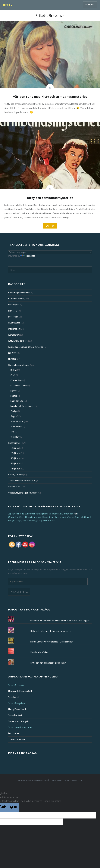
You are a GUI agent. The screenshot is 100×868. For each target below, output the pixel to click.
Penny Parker (17, 422)
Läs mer (50, 226)
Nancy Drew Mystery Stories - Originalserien (52, 642)
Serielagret (14, 697)
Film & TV (13, 311)
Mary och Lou (17, 401)
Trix (12, 432)
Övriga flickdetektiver (19, 365)
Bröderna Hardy (16, 299)
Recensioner (14, 443)
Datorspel (13, 305)
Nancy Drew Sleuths (18, 709)
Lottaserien (14, 733)
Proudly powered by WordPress (33, 780)
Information (14, 329)
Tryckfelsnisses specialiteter (22, 481)
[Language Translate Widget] (50, 252)
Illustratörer (14, 323)
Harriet (14, 391)
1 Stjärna (15, 448)
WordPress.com (74, 780)
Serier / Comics (15, 475)
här (76, 514)
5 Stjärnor (15, 469)
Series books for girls (18, 721)
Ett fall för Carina (19, 385)
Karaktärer (13, 335)
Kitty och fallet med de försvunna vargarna (51, 631)
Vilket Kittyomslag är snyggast (23, 493)
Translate (28, 256)
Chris (13, 375)
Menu (91, 5)
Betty (13, 370)
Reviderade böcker (39, 652)
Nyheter (12, 359)
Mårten (14, 396)
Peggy (14, 416)
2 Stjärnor (15, 453)
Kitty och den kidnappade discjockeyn (48, 663)
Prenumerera (19, 592)
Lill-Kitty (12, 353)
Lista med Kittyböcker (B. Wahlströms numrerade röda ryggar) (60, 621)
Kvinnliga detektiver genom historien (26, 347)
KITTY (8, 5)
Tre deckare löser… (17, 739)
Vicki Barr (15, 437)
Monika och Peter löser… (22, 406)
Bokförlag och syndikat (19, 293)
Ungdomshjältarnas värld (20, 691)
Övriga (14, 411)
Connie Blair (16, 380)
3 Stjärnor (15, 458)
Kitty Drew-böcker (17, 341)
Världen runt (14, 487)
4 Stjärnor (15, 463)
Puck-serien (16, 427)
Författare (13, 317)
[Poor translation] (14, 807)
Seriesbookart (15, 715)
